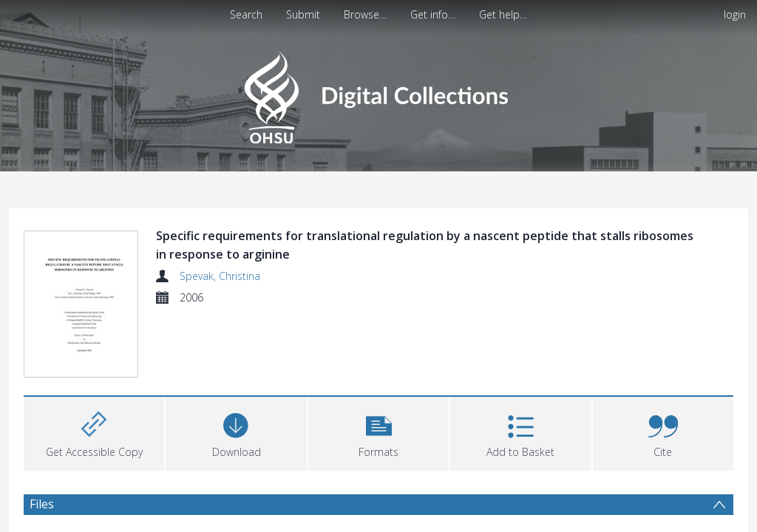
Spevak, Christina (220, 276)
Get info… (433, 14)
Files (42, 504)
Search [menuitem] (246, 14)
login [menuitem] (735, 14)
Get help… (503, 14)
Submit (303, 14)
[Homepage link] (378, 93)
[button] (378, 432)
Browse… (365, 14)
